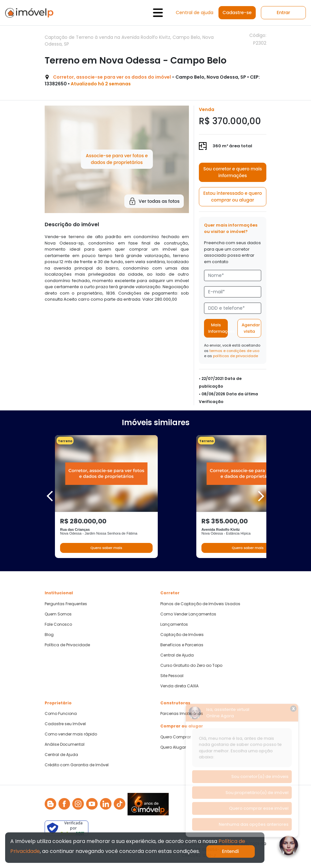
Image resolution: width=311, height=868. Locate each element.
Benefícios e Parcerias (182, 645)
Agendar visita (251, 328)
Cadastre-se (237, 13)
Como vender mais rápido (71, 734)
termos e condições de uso (234, 351)
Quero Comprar (176, 737)
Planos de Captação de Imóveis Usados (200, 604)
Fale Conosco (58, 624)
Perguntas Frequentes (66, 604)
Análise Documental (65, 744)
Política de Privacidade (67, 645)
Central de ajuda (195, 13)
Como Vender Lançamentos (188, 614)
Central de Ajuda (177, 655)
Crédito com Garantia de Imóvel (77, 765)
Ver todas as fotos (154, 201)
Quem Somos (58, 614)
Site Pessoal (172, 676)
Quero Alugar (173, 747)
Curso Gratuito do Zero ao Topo (191, 666)
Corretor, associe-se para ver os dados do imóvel (112, 77)
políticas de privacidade (235, 356)
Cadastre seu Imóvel (65, 724)
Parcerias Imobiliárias (182, 714)
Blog (49, 635)
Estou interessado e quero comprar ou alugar (233, 197)
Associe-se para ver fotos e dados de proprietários (117, 159)
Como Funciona (61, 714)
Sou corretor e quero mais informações (233, 172)
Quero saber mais (106, 548)
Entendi (231, 851)
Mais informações (218, 328)
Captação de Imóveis (182, 635)
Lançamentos (174, 624)
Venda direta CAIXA (179, 686)
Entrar (283, 13)
